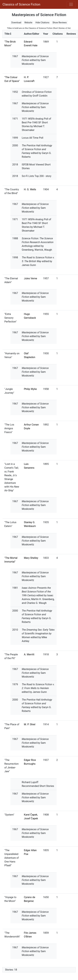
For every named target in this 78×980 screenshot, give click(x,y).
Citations (58, 34)
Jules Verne (30, 278)
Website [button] (28, 23)
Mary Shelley (31, 558)
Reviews (71, 34)
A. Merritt (29, 654)
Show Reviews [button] (60, 23)
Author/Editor (32, 34)
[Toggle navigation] (71, 4)
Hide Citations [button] (42, 23)
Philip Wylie (30, 389)
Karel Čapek (31, 815)
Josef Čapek (31, 818)
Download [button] (16, 23)
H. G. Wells (30, 189)
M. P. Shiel (30, 724)
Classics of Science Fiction (21, 4)
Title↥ (8, 34)
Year (46, 34)
